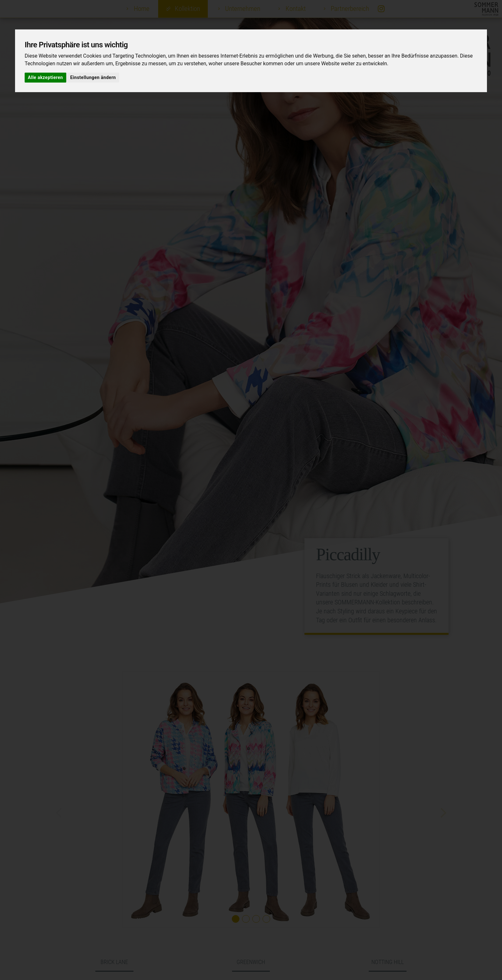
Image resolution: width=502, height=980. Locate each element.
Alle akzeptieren (45, 77)
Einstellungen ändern (93, 77)
